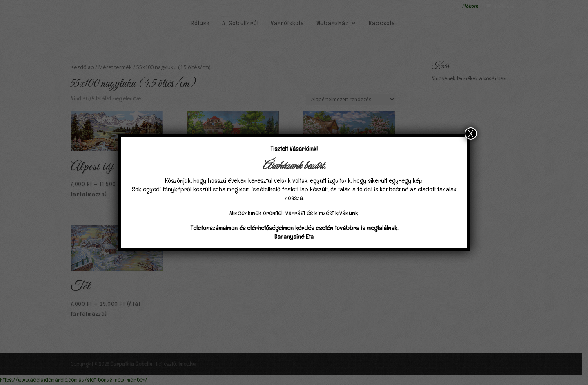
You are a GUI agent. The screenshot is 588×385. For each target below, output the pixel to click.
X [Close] (471, 134)
